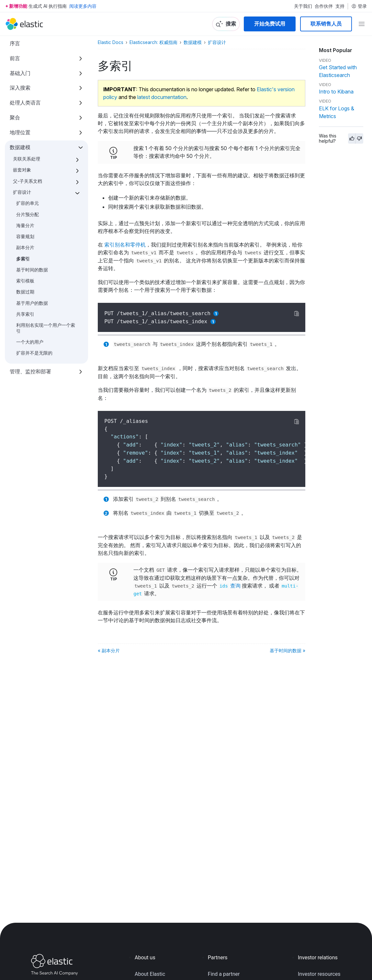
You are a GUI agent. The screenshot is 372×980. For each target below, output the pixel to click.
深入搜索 (20, 88)
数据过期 (25, 292)
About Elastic (150, 974)
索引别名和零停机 (125, 245)
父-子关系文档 (28, 181)
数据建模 (20, 147)
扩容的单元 (28, 203)
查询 (230, 586)
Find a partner (224, 974)
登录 (359, 6)
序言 (15, 43)
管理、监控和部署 (30, 371)
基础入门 (20, 73)
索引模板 (25, 281)
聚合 (15, 117)
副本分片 (25, 248)
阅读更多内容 (83, 6)
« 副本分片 (109, 650)
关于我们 (303, 6)
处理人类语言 (25, 103)
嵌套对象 (22, 170)
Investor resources (319, 974)
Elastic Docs (111, 42)
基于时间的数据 (32, 270)
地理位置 (20, 132)
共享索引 (25, 314)
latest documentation (162, 97)
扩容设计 (22, 192)
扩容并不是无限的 (34, 353)
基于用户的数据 (32, 303)
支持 (340, 6)
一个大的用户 (30, 342)
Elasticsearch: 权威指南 (153, 42)
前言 (15, 58)
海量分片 (25, 226)
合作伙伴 (324, 6)
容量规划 (25, 237)
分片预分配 (28, 215)
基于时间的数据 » (287, 650)
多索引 (23, 259)
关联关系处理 (27, 159)
